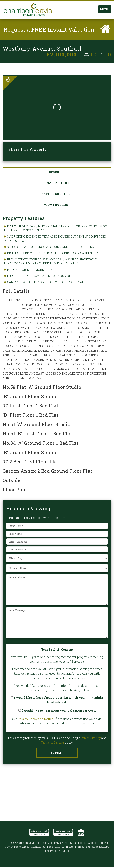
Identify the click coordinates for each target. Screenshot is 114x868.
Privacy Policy (91, 739)
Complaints (38, 848)
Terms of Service (53, 743)
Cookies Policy (97, 844)
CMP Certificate (64, 848)
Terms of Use (44, 844)
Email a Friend (57, 184)
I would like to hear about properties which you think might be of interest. (57, 701)
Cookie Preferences (17, 848)
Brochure (57, 173)
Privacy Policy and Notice (35, 720)
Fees (50, 848)
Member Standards (87, 848)
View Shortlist (57, 206)
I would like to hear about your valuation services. (57, 711)
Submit (57, 753)
